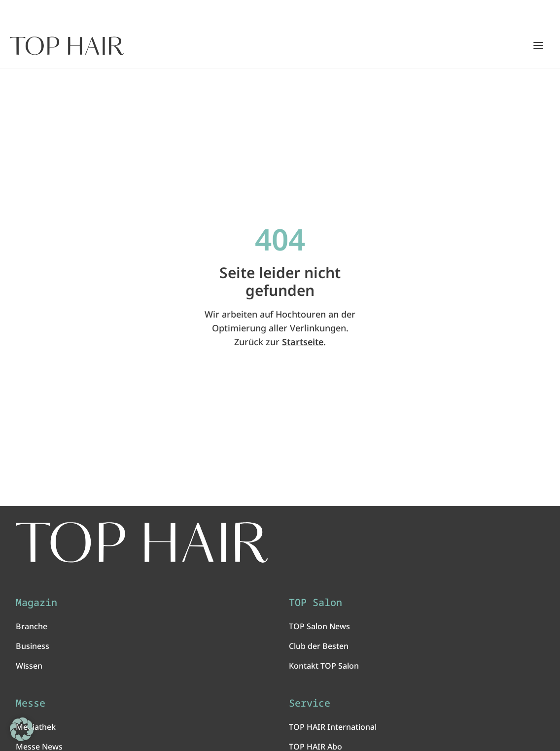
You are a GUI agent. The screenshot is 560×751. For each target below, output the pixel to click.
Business (33, 646)
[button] (22, 729)
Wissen (29, 666)
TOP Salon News (319, 626)
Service (310, 703)
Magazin (36, 603)
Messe (31, 703)
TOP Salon (315, 603)
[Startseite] (67, 46)
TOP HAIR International (333, 727)
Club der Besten (319, 646)
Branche (32, 626)
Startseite (303, 342)
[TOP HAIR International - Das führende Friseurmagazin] (142, 542)
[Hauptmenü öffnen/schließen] (538, 45)
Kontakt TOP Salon (324, 666)
